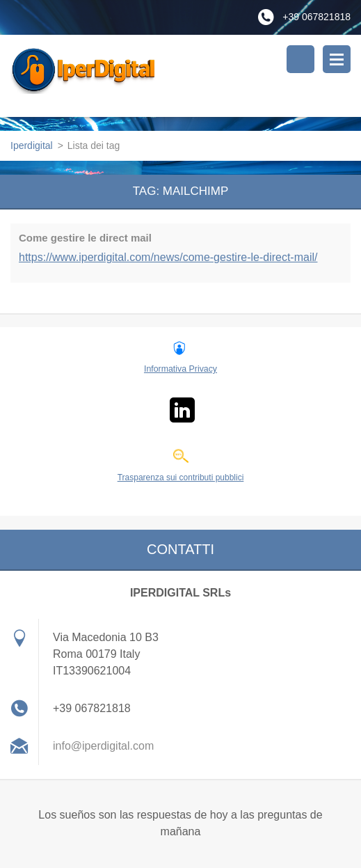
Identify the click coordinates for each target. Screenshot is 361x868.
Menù (337, 59)
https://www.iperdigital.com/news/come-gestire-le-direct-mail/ (168, 257)
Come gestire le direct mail (85, 238)
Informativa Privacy (180, 369)
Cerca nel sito (300, 59)
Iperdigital (32, 145)
